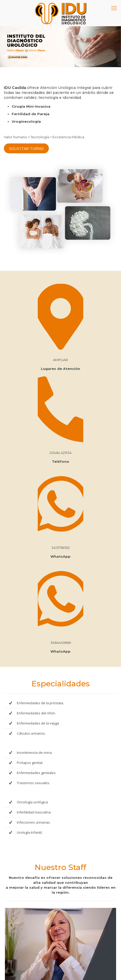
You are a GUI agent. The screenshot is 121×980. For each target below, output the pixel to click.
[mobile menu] (114, 8)
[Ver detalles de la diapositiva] (61, 47)
